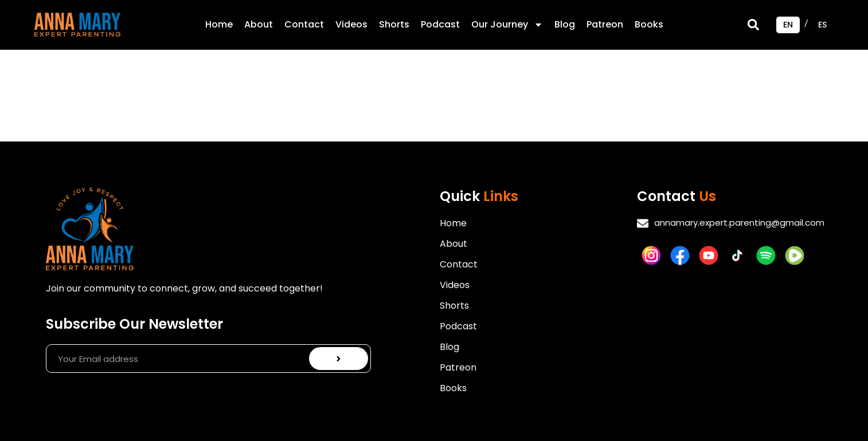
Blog (565, 24)
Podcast (440, 24)
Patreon (605, 24)
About (259, 24)
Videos (351, 24)
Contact (304, 24)
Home (219, 24)
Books (649, 24)
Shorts (394, 24)
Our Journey (507, 25)
